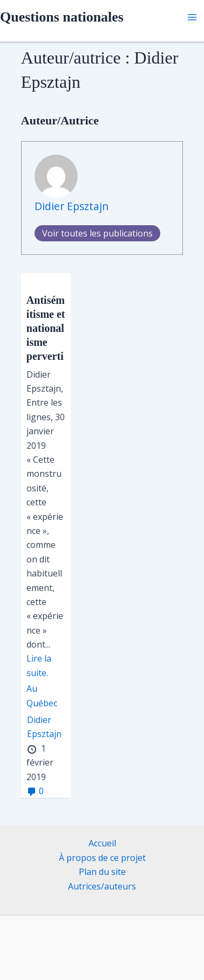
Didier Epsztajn (72, 206)
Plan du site (102, 872)
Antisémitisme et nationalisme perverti (46, 328)
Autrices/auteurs (102, 886)
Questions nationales (62, 17)
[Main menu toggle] (192, 17)
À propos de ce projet (102, 858)
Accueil (102, 843)
